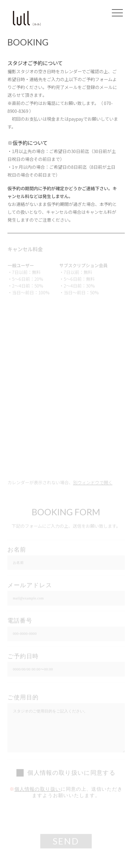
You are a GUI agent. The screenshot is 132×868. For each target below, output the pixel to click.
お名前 (17, 550)
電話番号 (20, 621)
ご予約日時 (23, 657)
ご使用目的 (23, 698)
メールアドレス (30, 586)
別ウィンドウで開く (93, 483)
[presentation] (66, 817)
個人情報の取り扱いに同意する (71, 774)
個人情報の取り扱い (38, 790)
